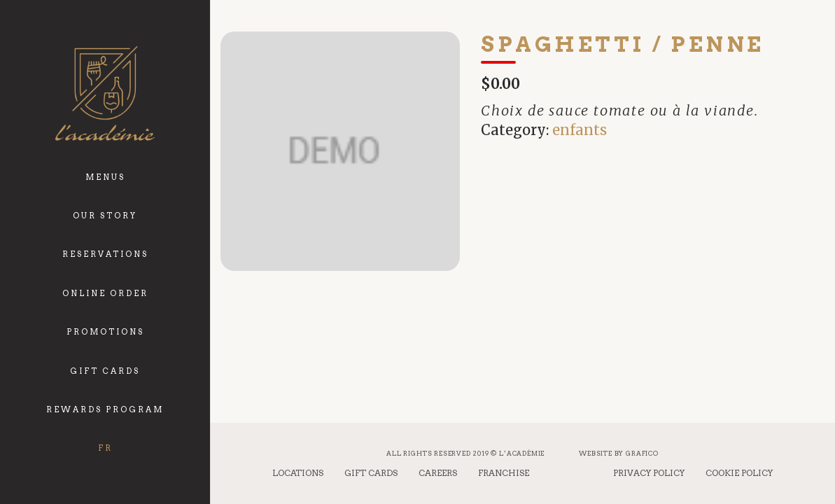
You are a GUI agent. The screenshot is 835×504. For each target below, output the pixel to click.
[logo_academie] (105, 93)
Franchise (504, 473)
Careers (438, 473)
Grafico (642, 453)
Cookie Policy (739, 473)
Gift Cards (371, 473)
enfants (580, 130)
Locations (298, 473)
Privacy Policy (649, 473)
